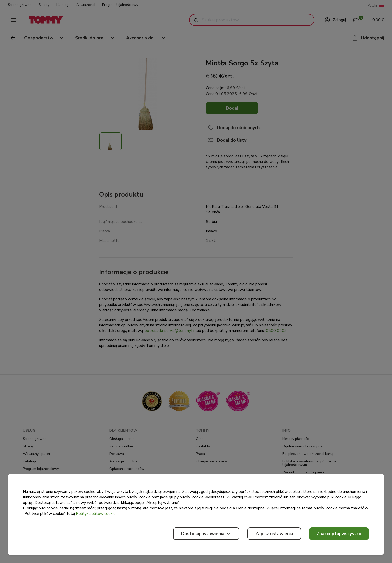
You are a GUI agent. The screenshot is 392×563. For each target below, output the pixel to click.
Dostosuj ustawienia (206, 534)
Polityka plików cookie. (96, 514)
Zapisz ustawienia (274, 534)
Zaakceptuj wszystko (339, 534)
